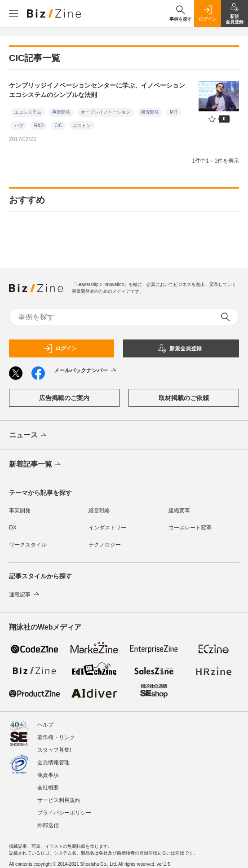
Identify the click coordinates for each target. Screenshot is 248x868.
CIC (58, 126)
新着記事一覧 (36, 465)
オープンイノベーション (106, 112)
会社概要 (48, 788)
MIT (174, 112)
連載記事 (25, 595)
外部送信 (48, 825)
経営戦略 (99, 511)
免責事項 (48, 775)
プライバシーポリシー (64, 813)
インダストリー (107, 528)
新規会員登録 (180, 348)
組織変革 (179, 511)
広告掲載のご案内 (64, 398)
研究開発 (150, 112)
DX (13, 528)
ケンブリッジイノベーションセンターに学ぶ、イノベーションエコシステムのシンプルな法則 (97, 90)
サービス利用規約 (59, 800)
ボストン (82, 126)
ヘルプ (45, 725)
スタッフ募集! (54, 750)
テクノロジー (105, 545)
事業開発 (61, 112)
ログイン (60, 348)
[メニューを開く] (13, 13)
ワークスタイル (28, 545)
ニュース (29, 436)
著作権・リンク (56, 737)
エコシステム (28, 112)
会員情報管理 (53, 762)
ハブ (19, 126)
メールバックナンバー (86, 371)
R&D (39, 126)
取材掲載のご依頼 (184, 398)
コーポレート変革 (190, 528)
